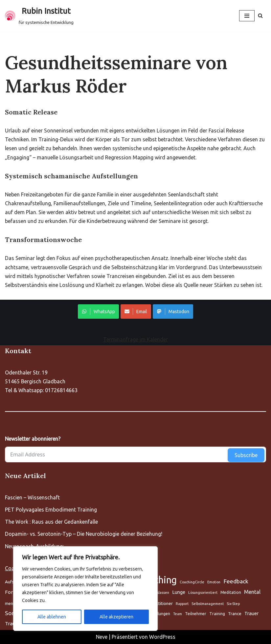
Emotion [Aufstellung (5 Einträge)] (214, 582)
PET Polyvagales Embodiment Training (51, 510)
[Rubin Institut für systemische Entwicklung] (39, 16)
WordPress (162, 637)
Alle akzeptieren (116, 617)
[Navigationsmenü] (247, 16)
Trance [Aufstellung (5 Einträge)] (235, 614)
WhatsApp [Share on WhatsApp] (98, 312)
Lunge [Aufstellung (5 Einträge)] (179, 592)
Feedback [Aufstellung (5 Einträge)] (236, 581)
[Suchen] (260, 16)
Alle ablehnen (52, 617)
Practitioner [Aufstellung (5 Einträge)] (161, 603)
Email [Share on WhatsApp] (136, 312)
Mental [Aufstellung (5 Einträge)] (252, 592)
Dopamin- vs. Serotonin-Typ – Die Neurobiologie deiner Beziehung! (84, 534)
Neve (102, 637)
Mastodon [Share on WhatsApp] (173, 312)
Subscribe (246, 455)
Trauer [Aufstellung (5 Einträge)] (251, 613)
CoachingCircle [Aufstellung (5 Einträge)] (192, 582)
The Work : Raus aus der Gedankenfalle (51, 522)
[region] (85, 589)
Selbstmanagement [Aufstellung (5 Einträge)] (208, 604)
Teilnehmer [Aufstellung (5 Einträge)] (196, 614)
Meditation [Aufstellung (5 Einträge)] (231, 592)
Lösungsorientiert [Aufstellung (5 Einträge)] (203, 593)
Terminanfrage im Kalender (135, 339)
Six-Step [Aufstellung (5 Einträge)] (233, 604)
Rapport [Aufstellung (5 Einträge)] (182, 604)
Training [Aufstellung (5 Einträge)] (217, 614)
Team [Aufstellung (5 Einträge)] (178, 614)
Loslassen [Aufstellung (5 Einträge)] (161, 593)
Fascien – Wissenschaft (32, 497)
